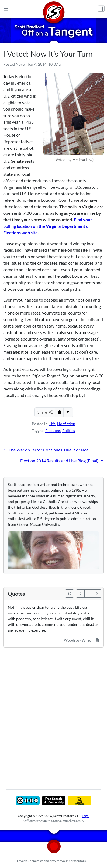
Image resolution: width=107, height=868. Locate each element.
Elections (53, 430)
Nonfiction (66, 424)
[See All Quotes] (70, 593)
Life (52, 424)
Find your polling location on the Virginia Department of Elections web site (48, 226)
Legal (86, 816)
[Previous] (80, 593)
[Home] (54, 9)
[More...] (68, 412)
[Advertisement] (53, 714)
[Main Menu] (6, 9)
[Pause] (89, 593)
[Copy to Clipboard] (59, 412)
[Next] (97, 593)
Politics (69, 430)
